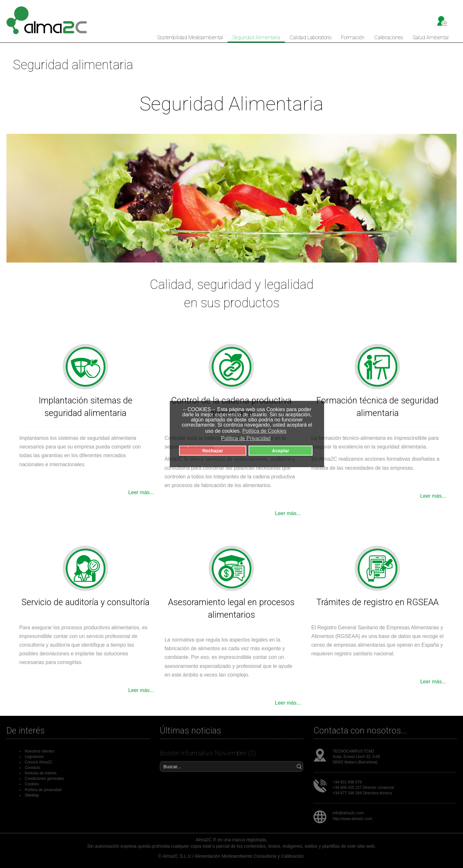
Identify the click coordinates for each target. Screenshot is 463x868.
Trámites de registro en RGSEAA (377, 602)
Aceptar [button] (281, 451)
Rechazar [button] (213, 451)
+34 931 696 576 (347, 782)
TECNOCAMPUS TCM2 (354, 751)
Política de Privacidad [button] (246, 438)
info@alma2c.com (348, 813)
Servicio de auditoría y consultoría (86, 602)
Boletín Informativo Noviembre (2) (208, 753)
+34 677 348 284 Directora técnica (362, 793)
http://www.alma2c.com (353, 819)
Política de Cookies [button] (264, 431)
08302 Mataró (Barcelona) (355, 762)
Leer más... (141, 492)
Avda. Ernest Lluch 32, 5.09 (356, 757)
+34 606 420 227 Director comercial (363, 788)
